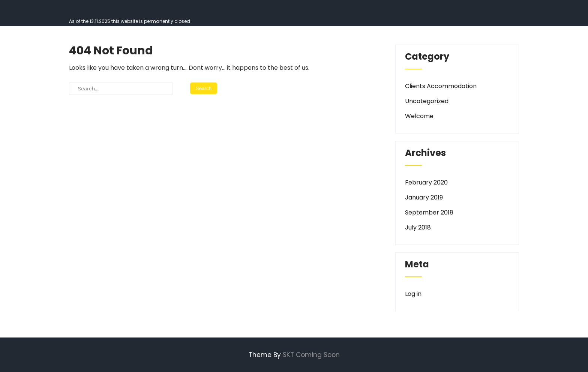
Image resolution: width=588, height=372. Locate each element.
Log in (413, 294)
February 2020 (426, 182)
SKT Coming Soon (311, 355)
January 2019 (424, 197)
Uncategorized (427, 101)
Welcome (419, 116)
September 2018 (429, 212)
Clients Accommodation (441, 86)
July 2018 (418, 227)
